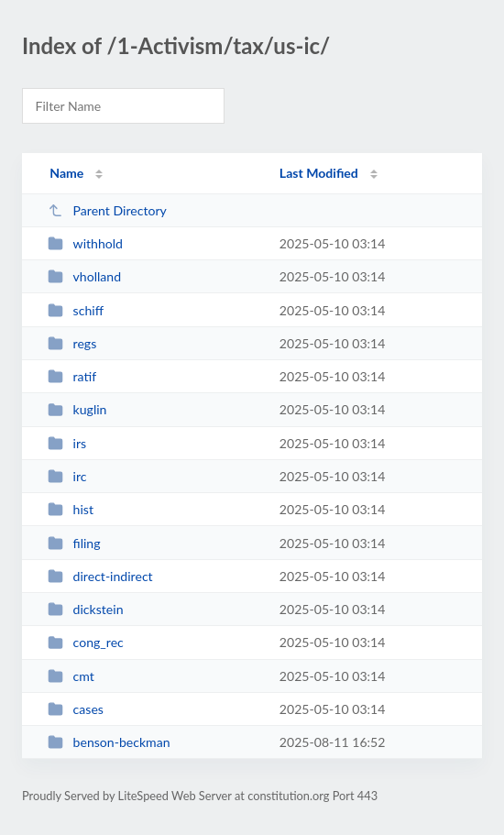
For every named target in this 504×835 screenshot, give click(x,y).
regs (72, 343)
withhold (85, 243)
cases (76, 709)
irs (67, 443)
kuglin (77, 409)
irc (67, 476)
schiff (76, 310)
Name (66, 173)
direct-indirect (100, 576)
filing (74, 543)
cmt (71, 676)
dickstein (85, 609)
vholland (84, 276)
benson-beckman (109, 742)
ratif (72, 376)
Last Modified (319, 173)
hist (71, 509)
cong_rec (86, 642)
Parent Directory (107, 210)
